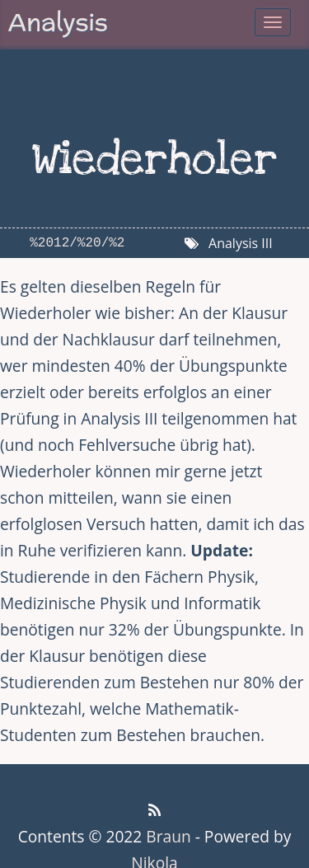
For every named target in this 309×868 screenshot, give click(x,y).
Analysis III (241, 243)
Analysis (58, 22)
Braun (168, 836)
